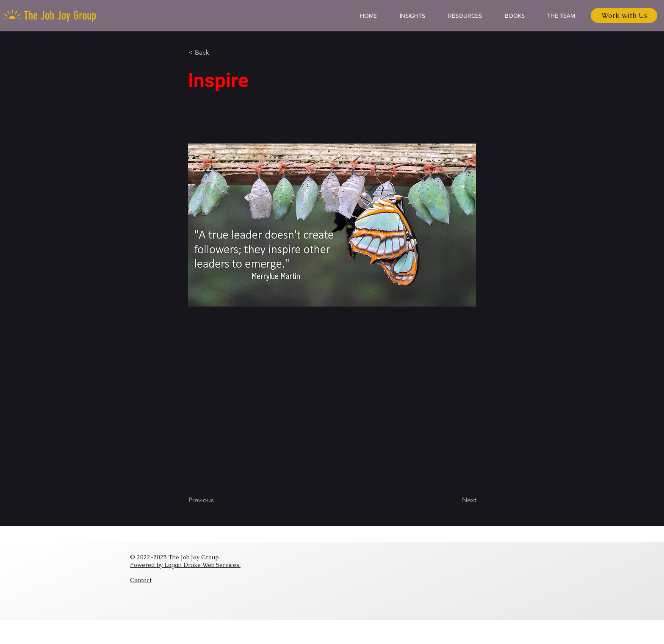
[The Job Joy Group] (61, 16)
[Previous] (216, 500)
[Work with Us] (624, 15)
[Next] (455, 500)
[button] (216, 53)
